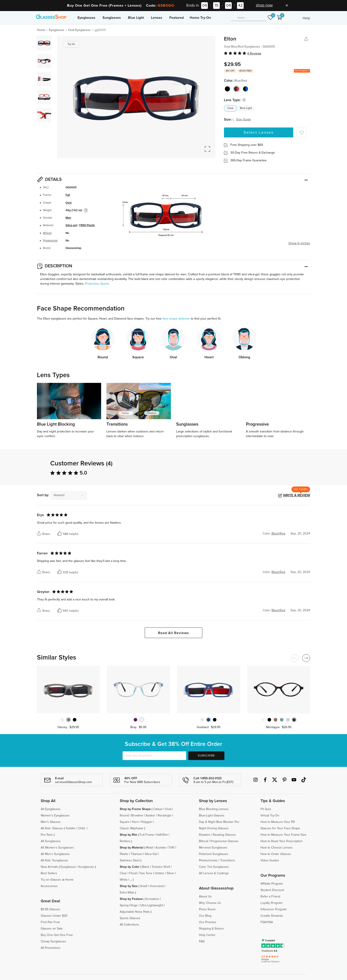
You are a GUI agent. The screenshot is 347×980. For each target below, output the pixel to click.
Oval (68, 203)
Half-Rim (162, 835)
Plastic (124, 854)
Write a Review (297, 495)
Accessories (49, 886)
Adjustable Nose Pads (135, 912)
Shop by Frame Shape (135, 809)
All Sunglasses (51, 841)
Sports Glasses (130, 918)
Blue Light (136, 18)
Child (82, 828)
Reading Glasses (224, 835)
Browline (137, 816)
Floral (133, 873)
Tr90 (171, 848)
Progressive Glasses (225, 841)
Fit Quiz (266, 809)
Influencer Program (274, 909)
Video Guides (270, 860)
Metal (149, 848)
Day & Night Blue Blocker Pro (219, 822)
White (124, 880)
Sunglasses (112, 18)
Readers (205, 835)
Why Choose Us (210, 903)
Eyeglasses (86, 18)
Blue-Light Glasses (212, 816)
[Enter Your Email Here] (154, 756)
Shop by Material (131, 848)
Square (125, 822)
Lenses (157, 18)
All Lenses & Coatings (214, 873)
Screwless (152, 899)
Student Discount (272, 890)
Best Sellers (49, 873)
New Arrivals (49, 867)
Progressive (50, 241)
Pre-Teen (47, 835)
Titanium (137, 854)
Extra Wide (127, 893)
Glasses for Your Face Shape (280, 828)
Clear (230, 108)
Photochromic (208, 860)
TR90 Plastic (87, 225)
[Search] (249, 18)
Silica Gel (151, 854)
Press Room (207, 909)
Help (306, 18)
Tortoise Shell (161, 867)
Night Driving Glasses (214, 828)
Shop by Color (130, 867)
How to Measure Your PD (278, 822)
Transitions (228, 860)
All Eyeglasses (51, 809)
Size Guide (244, 120)
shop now (264, 5)
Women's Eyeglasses (55, 816)
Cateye (158, 809)
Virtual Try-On (270, 816)
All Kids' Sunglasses (54, 860)
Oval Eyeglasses (79, 30)
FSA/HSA (267, 922)
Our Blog (205, 916)
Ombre (159, 873)
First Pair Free (50, 922)
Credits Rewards (272, 916)
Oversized (157, 886)
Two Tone (146, 873)
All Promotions (51, 948)
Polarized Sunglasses (214, 854)
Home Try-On (200, 18)
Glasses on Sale (52, 929)
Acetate (161, 848)
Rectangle (164, 816)
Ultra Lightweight (152, 905)
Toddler (71, 828)
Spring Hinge (129, 905)
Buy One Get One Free (57, 935)
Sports (105, 284)
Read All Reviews (173, 633)
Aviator (150, 816)
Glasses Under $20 (54, 916)
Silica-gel (71, 225)
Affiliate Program (272, 884)
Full (68, 195)
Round (124, 816)
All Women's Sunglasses (57, 848)
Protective (92, 284)
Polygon (147, 822)
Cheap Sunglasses (53, 941)
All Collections (129, 925)
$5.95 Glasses (50, 909)
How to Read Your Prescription (281, 841)
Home (41, 30)
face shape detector (176, 319)
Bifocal (47, 233)
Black (146, 867)
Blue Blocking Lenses (214, 809)
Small (144, 886)
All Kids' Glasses (52, 828)
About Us (205, 897)
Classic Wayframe (132, 828)
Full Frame (147, 835)
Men (68, 218)
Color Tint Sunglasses (214, 867)
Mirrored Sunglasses (213, 848)
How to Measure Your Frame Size (283, 835)
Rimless (125, 841)
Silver (170, 873)
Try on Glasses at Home (57, 880)
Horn (135, 822)
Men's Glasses (51, 822)
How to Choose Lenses (277, 848)
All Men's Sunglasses (55, 854)
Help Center (207, 935)
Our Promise (208, 922)
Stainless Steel (130, 860)
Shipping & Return (211, 929)
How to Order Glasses (276, 854)
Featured (176, 18)
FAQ (202, 941)
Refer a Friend (270, 897)
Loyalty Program (271, 903)
